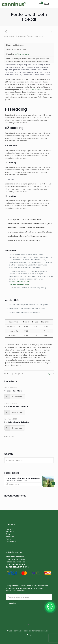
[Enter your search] (29, 460)
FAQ (8, 539)
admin (21, 36)
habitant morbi (38, 89)
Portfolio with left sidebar (16, 406)
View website (22, 54)
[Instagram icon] (31, 635)
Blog (8, 534)
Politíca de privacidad (15, 562)
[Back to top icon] (29, 625)
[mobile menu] (54, 4)
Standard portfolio (13, 391)
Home (9, 529)
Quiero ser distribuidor (16, 564)
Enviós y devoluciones (15, 559)
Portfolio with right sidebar (17, 422)
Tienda (9, 532)
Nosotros (10, 537)
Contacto (10, 542)
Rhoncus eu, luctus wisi (20, 281)
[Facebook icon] (27, 635)
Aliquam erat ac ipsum (20, 284)
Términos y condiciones (16, 557)
